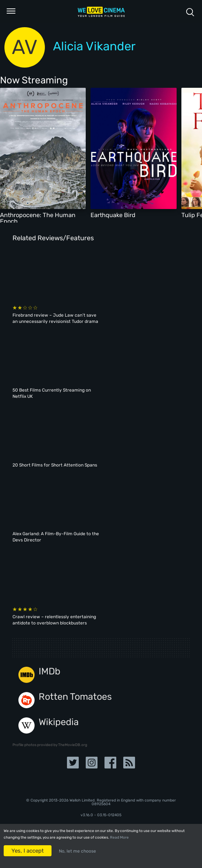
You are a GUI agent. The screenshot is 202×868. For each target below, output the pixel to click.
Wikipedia (59, 722)
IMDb (49, 671)
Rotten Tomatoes (75, 697)
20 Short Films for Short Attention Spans (55, 465)
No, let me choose (77, 851)
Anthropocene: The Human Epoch (38, 218)
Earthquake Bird (113, 215)
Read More (119, 838)
